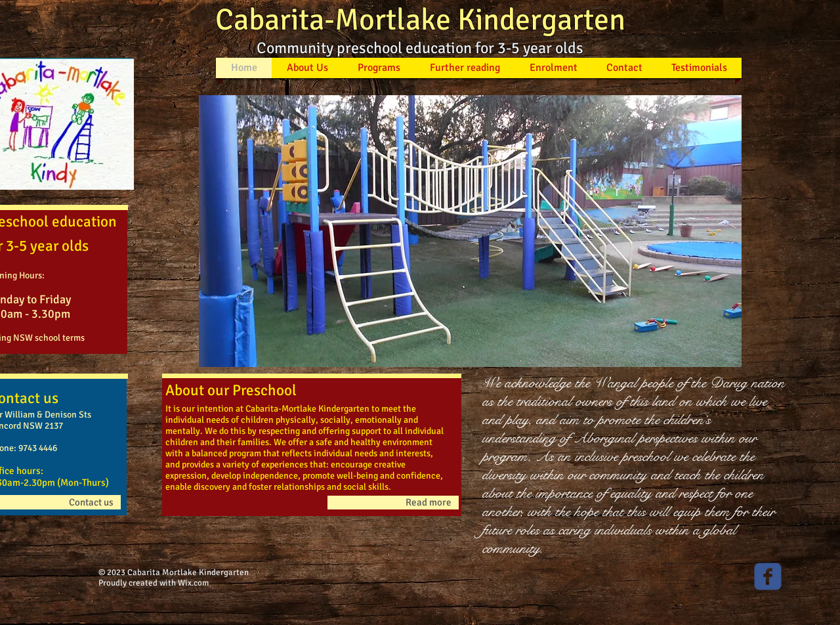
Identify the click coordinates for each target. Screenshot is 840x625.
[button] (470, 231)
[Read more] (393, 503)
